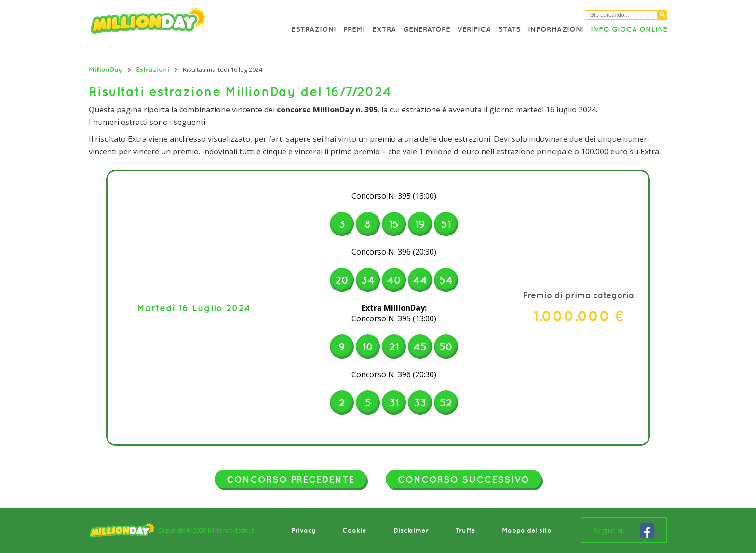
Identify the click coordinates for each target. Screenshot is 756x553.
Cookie (354, 530)
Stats (509, 29)
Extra (384, 29)
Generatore (427, 29)
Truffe (465, 530)
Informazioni (556, 29)
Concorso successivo (464, 479)
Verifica (474, 29)
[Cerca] (662, 15)
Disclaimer (411, 530)
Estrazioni (314, 29)
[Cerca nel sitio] (621, 15)
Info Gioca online (629, 29)
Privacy (304, 530)
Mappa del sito (527, 530)
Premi (354, 29)
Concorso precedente (290, 479)
